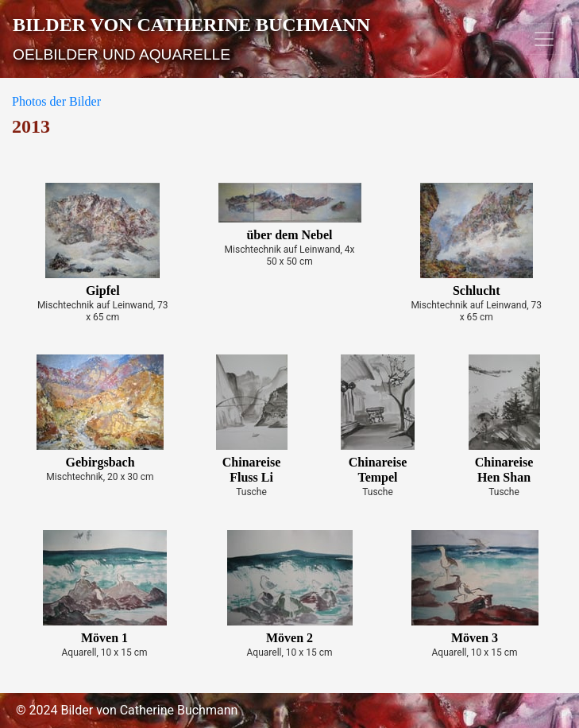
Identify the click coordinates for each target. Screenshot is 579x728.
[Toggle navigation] (544, 39)
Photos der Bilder (56, 101)
